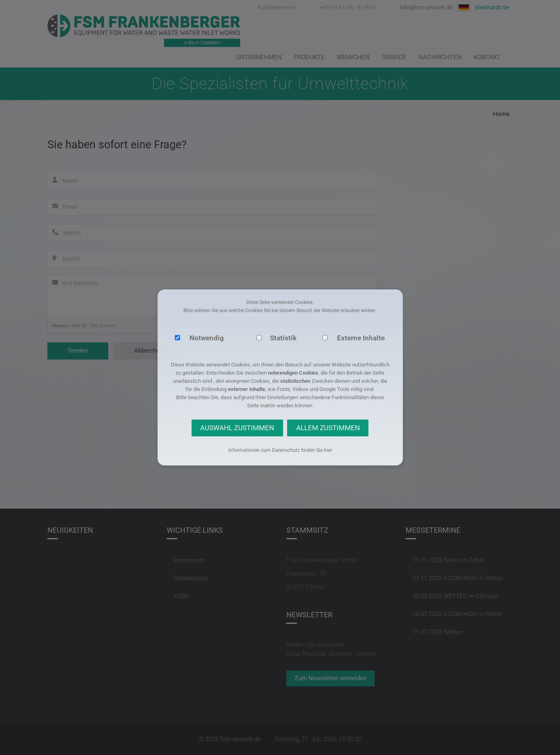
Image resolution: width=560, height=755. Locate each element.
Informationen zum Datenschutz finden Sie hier (280, 450)
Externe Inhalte (361, 338)
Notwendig (207, 338)
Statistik (283, 338)
